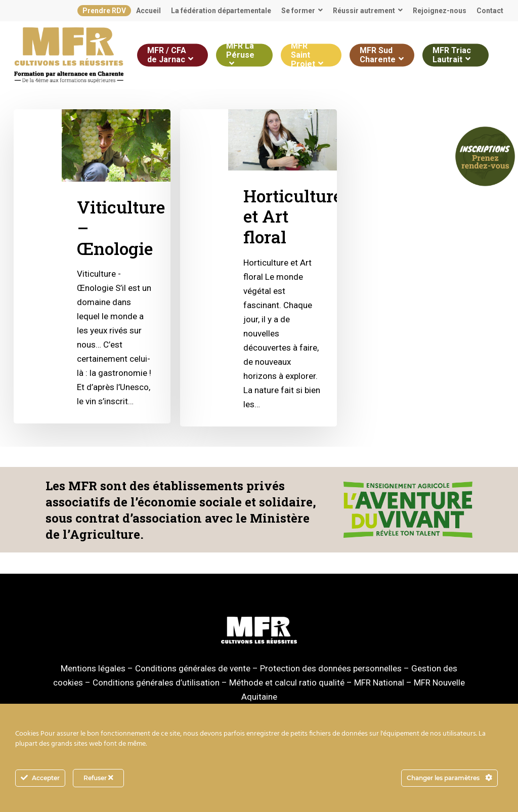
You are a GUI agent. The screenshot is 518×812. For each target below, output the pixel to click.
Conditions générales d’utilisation (156, 682)
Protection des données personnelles (331, 668)
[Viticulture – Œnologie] (92, 266)
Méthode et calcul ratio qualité (287, 682)
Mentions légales (93, 668)
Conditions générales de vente (193, 668)
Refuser (98, 778)
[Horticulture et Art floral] (258, 268)
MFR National (379, 682)
